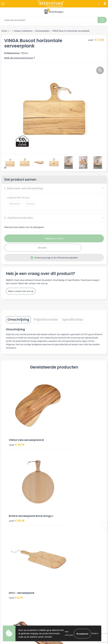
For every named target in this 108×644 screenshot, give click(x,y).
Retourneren (7, 582)
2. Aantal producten (19, 218)
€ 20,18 (65, 432)
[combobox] (50, 20)
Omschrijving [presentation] (18, 320)
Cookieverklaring (63, 573)
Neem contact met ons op (21, 291)
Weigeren (95, 633)
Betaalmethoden (9, 578)
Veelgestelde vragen (65, 533)
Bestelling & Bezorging (12, 573)
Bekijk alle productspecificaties (20, 58)
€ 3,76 (64, 497)
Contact (5, 569)
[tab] (18, 320)
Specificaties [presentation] (73, 320)
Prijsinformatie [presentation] (46, 320)
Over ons (60, 525)
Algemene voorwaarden (67, 569)
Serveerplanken (42, 31)
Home (4, 31)
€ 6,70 (16, 493)
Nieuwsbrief (61, 529)
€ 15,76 (17, 428)
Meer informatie (69, 633)
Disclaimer (60, 582)
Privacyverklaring (63, 578)
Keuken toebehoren (23, 31)
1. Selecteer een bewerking (23, 188)
